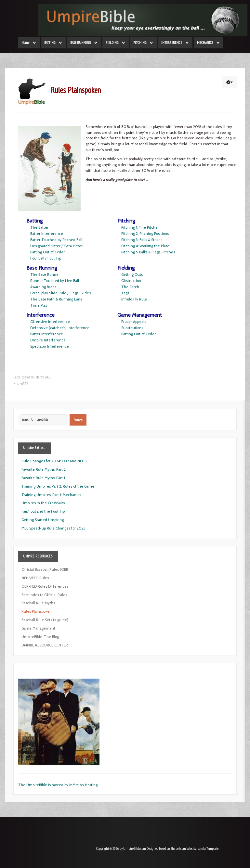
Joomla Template (208, 849)
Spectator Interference (50, 346)
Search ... (18, 414)
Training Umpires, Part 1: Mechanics (51, 495)
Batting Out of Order (47, 252)
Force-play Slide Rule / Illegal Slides (60, 293)
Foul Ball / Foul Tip (46, 258)
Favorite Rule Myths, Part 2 (44, 469)
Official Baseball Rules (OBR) (46, 569)
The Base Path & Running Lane (56, 299)
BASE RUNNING (80, 43)
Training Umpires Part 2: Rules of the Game (58, 486)
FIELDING (112, 43)
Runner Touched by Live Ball (55, 281)
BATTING (50, 43)
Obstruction (131, 281)
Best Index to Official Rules (44, 595)
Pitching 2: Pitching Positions (145, 234)
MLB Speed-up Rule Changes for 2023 (53, 528)
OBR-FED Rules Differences (45, 586)
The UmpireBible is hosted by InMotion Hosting (58, 785)
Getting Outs (132, 274)
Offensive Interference (50, 322)
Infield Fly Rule (134, 299)
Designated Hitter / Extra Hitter (56, 246)
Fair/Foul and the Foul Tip (43, 511)
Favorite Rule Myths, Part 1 (43, 478)
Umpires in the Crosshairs (43, 503)
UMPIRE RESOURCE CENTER (45, 645)
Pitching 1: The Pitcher (140, 227)
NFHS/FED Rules (35, 578)
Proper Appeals (134, 322)
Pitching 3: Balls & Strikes (142, 240)
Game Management (38, 628)
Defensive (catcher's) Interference (60, 328)
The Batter (39, 227)
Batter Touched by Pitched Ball (56, 240)
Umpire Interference (48, 340)
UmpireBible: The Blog (40, 637)
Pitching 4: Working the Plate (145, 246)
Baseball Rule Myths (38, 603)
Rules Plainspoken (37, 611)
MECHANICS (205, 43)
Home (25, 43)
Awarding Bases (43, 287)
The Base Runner (45, 274)
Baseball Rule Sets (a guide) (45, 620)
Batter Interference (47, 234)
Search (78, 420)
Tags (125, 293)
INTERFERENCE (172, 43)
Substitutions (132, 328)
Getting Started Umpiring (43, 520)
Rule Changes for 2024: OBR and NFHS (54, 461)
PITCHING (140, 43)
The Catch (130, 287)
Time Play (39, 305)
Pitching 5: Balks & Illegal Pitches (148, 252)
